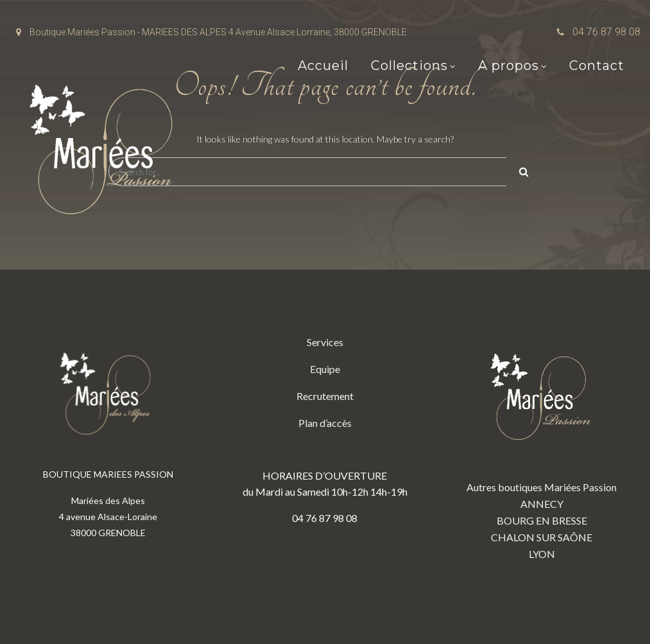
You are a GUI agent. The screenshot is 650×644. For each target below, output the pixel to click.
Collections (409, 65)
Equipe (325, 369)
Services (325, 342)
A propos (509, 65)
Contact (597, 65)
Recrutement (325, 396)
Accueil (323, 65)
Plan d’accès (325, 423)
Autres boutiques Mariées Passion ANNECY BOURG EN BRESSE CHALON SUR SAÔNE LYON (542, 447)
